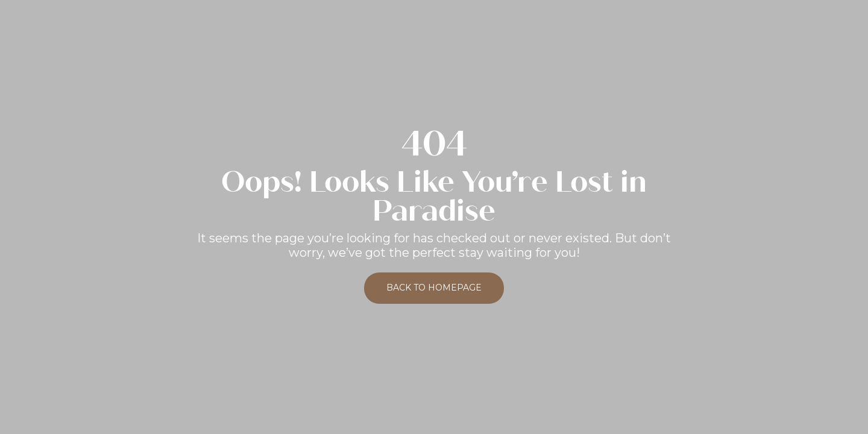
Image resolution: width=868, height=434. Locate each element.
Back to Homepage (434, 288)
